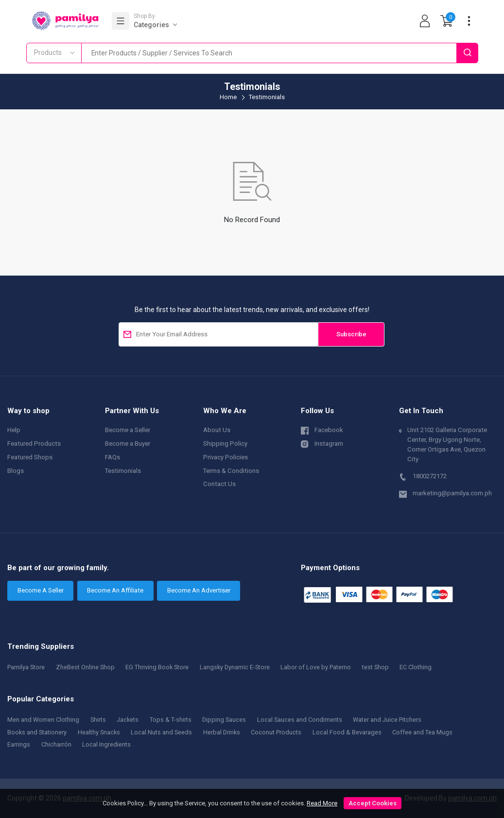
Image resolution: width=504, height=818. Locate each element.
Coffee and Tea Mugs (430, 732)
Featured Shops (30, 457)
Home (228, 97)
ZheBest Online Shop (88, 667)
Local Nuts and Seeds (165, 732)
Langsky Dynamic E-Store (240, 667)
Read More (322, 803)
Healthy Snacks (102, 732)
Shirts (100, 720)
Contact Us (219, 484)
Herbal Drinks (226, 732)
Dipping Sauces (228, 720)
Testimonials (123, 471)
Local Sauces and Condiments (305, 720)
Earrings (19, 744)
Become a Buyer (128, 444)
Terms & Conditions (231, 471)
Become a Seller (128, 430)
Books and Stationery (38, 732)
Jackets (130, 720)
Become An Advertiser (199, 590)
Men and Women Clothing (44, 720)
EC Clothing (426, 667)
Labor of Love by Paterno (323, 667)
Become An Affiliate (115, 590)
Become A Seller (41, 590)
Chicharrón (57, 744)
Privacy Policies (226, 457)
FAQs (113, 457)
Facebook (322, 429)
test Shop (384, 667)
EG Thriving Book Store (161, 667)
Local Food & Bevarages (355, 732)
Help (14, 430)
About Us (217, 430)
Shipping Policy (225, 444)
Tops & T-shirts (174, 720)
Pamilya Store (27, 667)
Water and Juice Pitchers (395, 720)
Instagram (322, 443)
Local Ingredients (107, 744)
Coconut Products (283, 732)
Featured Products (34, 444)
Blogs (16, 471)
